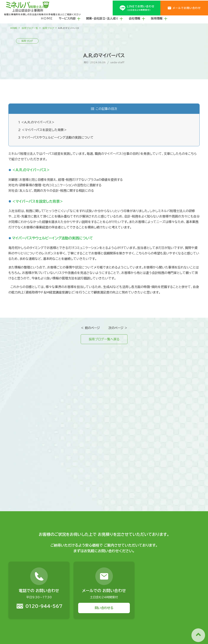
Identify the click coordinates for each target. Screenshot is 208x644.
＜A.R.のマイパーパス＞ (36, 122)
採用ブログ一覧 (30, 28)
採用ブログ (48, 28)
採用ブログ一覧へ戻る (104, 339)
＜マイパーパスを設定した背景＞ (42, 130)
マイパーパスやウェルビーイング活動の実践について (56, 137)
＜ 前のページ (90, 328)
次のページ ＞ (118, 328)
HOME (47, 18)
